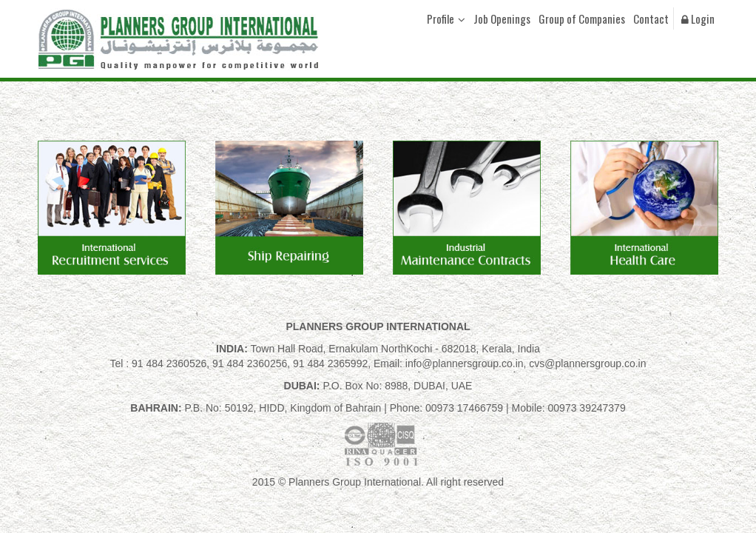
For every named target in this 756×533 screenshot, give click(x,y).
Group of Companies (582, 19)
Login (698, 19)
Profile (446, 19)
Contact (651, 19)
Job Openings (502, 19)
